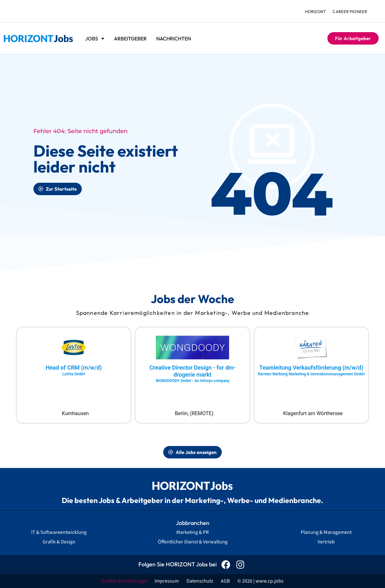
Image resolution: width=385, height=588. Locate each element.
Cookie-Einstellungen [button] (125, 581)
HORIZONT (314, 11)
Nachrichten (174, 39)
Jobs (95, 39)
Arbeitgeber (130, 39)
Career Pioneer (350, 11)
